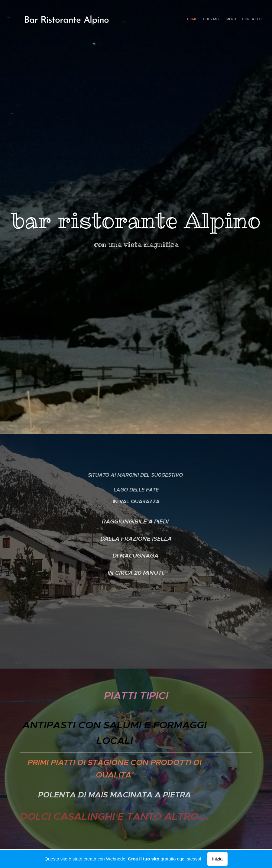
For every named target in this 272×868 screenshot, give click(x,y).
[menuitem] (244, 20)
